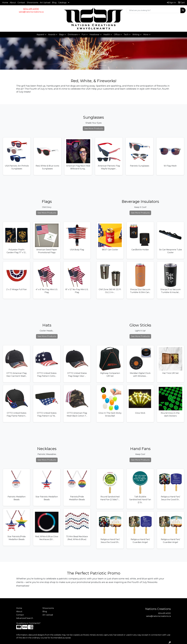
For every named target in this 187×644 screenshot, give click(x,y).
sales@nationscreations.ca (31, 12)
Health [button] (107, 35)
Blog (54, 3)
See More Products (94, 128)
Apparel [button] (40, 35)
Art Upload (45, 3)
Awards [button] (52, 35)
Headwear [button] (95, 35)
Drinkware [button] (73, 35)
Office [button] (117, 35)
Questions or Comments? (28, 623)
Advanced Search (25, 618)
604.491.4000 (31, 9)
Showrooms (32, 3)
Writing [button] (136, 35)
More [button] (146, 35)
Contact (21, 3)
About (13, 3)
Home (5, 3)
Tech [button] (126, 35)
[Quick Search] (153, 10)
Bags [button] (61, 35)
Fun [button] (84, 35)
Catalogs (62, 3)
